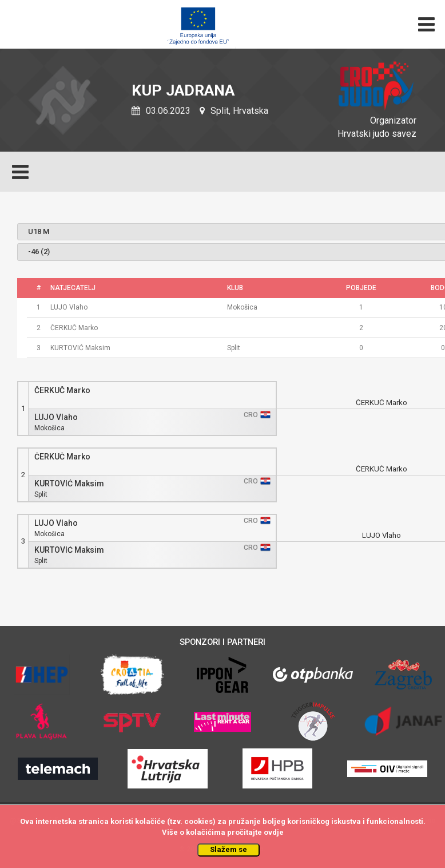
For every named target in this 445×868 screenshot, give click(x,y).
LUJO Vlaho (56, 417)
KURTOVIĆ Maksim (69, 484)
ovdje (274, 832)
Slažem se (229, 849)
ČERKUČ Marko (62, 391)
